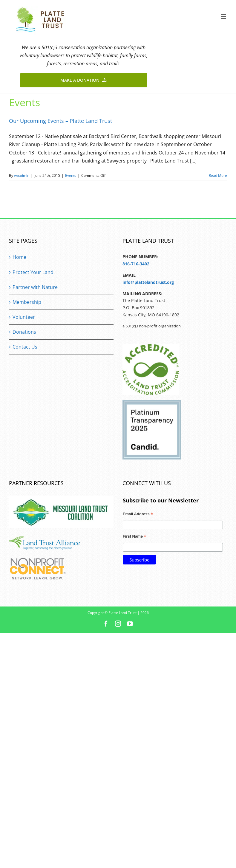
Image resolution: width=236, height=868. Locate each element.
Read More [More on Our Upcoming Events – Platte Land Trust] (218, 175)
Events (71, 175)
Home (19, 257)
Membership (27, 302)
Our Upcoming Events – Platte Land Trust (60, 121)
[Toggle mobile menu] (224, 17)
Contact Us (25, 347)
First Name (134, 537)
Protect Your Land (33, 272)
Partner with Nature (35, 287)
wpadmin (22, 175)
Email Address (138, 515)
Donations (24, 332)
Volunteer (24, 317)
